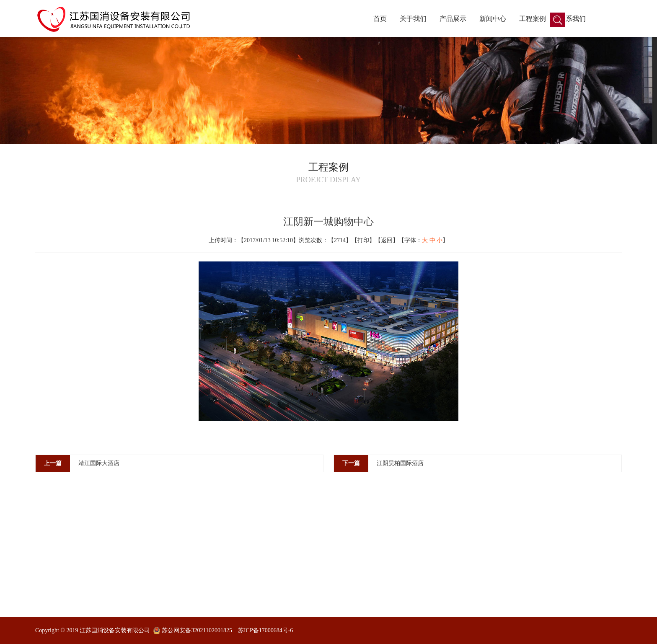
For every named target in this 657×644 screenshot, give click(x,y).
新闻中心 (493, 19)
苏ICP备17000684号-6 (265, 630)
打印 (363, 240)
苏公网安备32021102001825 (197, 630)
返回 (387, 240)
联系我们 (572, 19)
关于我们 (413, 19)
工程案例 (533, 19)
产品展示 (453, 19)
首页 (380, 19)
